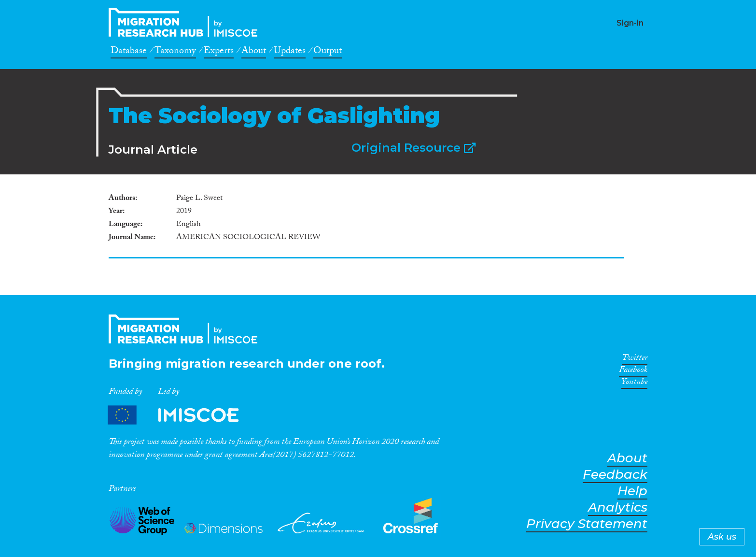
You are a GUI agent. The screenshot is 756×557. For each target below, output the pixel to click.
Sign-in (630, 23)
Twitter (635, 359)
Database (129, 52)
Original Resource (413, 148)
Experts (219, 52)
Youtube (634, 384)
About (254, 52)
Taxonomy (175, 52)
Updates (290, 52)
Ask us (722, 537)
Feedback (615, 475)
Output (328, 52)
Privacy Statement (587, 524)
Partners (182, 415)
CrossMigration (186, 22)
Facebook (633, 371)
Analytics (618, 507)
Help (632, 491)
